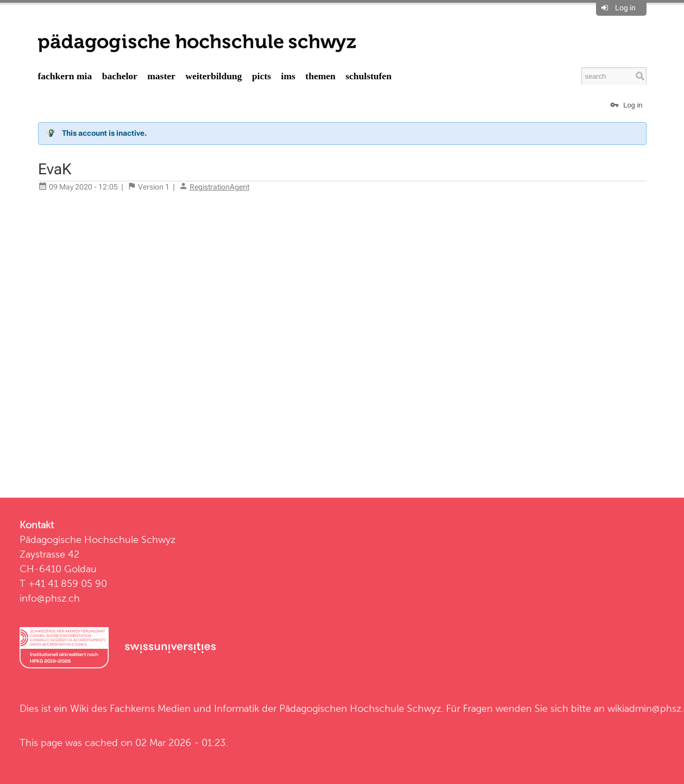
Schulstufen (369, 76)
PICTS (262, 76)
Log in (625, 8)
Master (161, 76)
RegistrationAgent (219, 187)
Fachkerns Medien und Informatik (184, 708)
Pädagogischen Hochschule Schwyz (360, 708)
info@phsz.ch (50, 598)
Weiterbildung (214, 76)
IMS (288, 76)
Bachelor (120, 76)
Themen (320, 76)
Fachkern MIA (65, 76)
